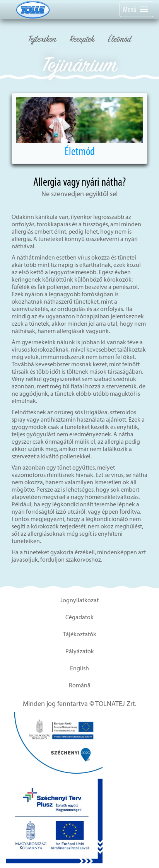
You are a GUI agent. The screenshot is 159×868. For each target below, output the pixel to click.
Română (80, 685)
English (79, 668)
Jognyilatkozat (79, 600)
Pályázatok (80, 651)
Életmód (120, 40)
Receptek (82, 40)
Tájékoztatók (80, 634)
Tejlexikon (42, 40)
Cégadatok (79, 617)
